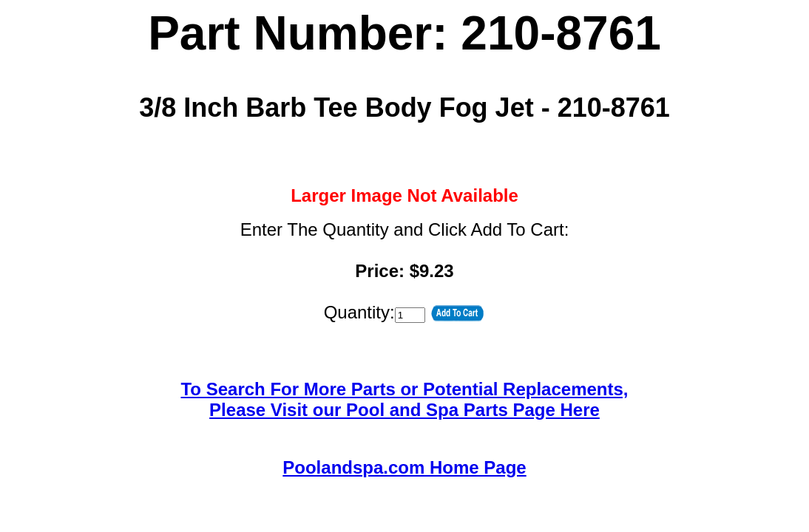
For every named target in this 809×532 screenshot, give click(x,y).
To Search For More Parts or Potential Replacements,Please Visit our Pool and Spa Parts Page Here (404, 399)
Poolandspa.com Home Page (404, 467)
